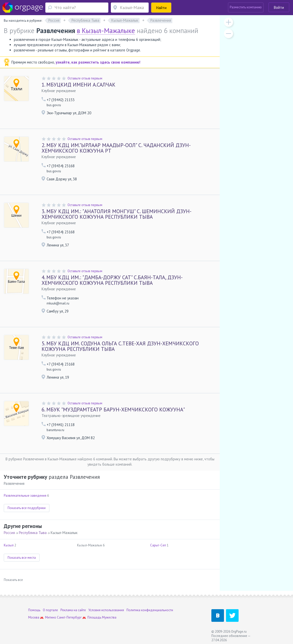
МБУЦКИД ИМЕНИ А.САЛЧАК (78, 85)
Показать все (13, 580)
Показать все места (22, 558)
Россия (9, 533)
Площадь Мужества (102, 617)
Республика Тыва (33, 533)
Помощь (34, 610)
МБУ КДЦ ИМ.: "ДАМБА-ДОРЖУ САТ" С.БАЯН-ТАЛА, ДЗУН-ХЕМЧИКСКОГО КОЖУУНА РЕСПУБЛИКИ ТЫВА (112, 280)
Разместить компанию (246, 7)
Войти (279, 7)
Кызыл (9, 545)
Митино (51, 617)
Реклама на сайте (73, 610)
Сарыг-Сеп (158, 545)
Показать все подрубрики (27, 508)
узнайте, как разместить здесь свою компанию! (98, 62)
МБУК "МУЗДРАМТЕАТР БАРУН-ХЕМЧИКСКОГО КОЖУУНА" (113, 410)
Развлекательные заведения (25, 496)
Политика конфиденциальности (150, 610)
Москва (34, 617)
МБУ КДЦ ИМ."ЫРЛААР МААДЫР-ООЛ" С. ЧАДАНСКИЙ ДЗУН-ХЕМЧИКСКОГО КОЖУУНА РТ (116, 148)
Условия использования (106, 610)
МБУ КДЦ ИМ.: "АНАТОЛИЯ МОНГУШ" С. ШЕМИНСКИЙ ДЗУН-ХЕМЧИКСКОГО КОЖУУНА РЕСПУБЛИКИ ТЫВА (117, 214)
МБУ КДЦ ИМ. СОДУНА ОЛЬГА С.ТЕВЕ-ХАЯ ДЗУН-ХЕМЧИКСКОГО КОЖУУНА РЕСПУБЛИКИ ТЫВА (120, 346)
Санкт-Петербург (69, 617)
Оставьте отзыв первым (85, 78)
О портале (50, 610)
